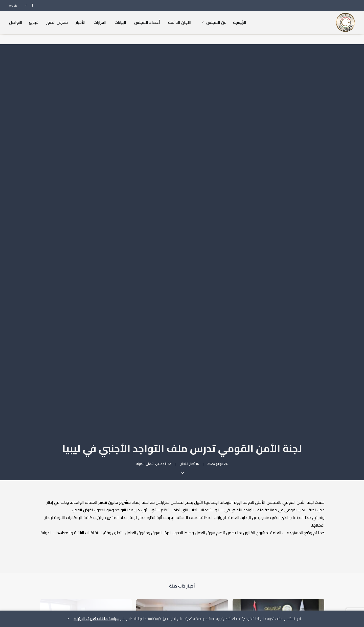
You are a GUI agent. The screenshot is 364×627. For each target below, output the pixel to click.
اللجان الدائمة (180, 22)
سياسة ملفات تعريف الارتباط (96, 619)
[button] (278, 582)
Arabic (13, 5)
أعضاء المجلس (147, 22)
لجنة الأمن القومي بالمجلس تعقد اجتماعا (285, 609)
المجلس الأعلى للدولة (152, 421)
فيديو (34, 22)
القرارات (100, 22)
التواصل (16, 22)
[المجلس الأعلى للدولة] (345, 22)
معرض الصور (57, 22)
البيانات (120, 22)
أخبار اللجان (187, 421)
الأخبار (81, 22)
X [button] (68, 619)
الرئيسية (240, 22)
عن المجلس (213, 22)
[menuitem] (27, 5)
